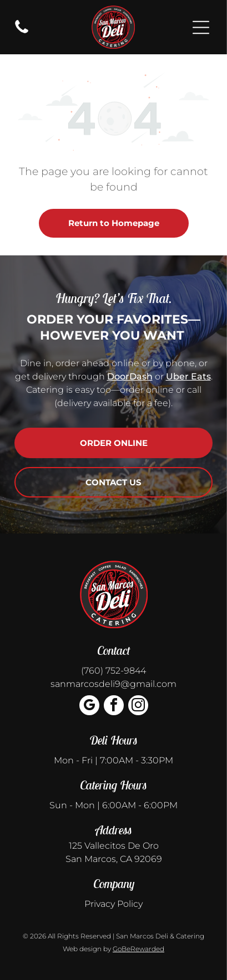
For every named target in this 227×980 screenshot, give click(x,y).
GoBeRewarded (138, 949)
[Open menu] (201, 27)
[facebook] (114, 707)
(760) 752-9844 (113, 671)
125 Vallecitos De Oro (114, 846)
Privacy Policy (113, 904)
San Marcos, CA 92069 (114, 859)
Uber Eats (188, 376)
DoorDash (130, 376)
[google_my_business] (89, 707)
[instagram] (138, 707)
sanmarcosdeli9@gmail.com (113, 684)
